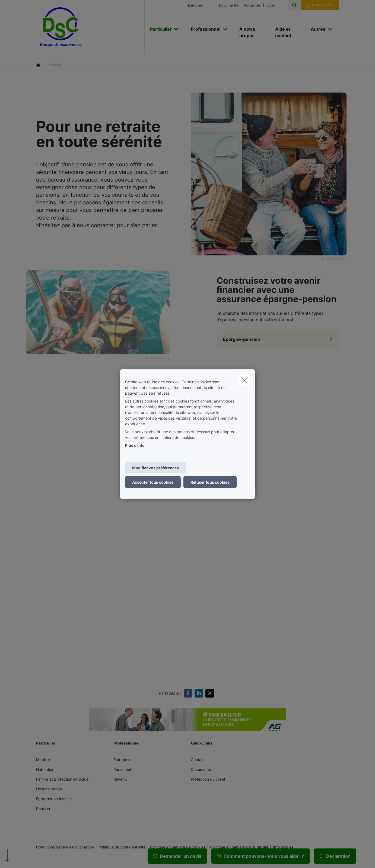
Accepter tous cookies (153, 482)
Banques (195, 5)
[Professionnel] (204, 29)
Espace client (322, 5)
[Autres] (316, 29)
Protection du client (208, 779)
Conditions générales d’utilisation (65, 847)
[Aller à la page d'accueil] (90, 27)
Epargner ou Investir (54, 799)
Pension (43, 808)
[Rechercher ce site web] (294, 5)
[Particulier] (159, 29)
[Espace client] (320, 5)
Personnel (122, 769)
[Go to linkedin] (200, 693)
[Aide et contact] (288, 32)
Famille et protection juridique (62, 779)
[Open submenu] (177, 29)
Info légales (283, 847)
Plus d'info (135, 445)
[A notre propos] (252, 32)
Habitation (45, 769)
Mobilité (43, 760)
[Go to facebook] (189, 693)
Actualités (252, 5)
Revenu (120, 779)
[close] (244, 380)
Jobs (271, 5)
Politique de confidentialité (122, 847)
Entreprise (122, 760)
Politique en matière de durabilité (239, 847)
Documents (229, 5)
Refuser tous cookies (210, 482)
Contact (198, 760)
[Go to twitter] (211, 693)
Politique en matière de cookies (178, 847)
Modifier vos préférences (155, 468)
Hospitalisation (49, 789)
